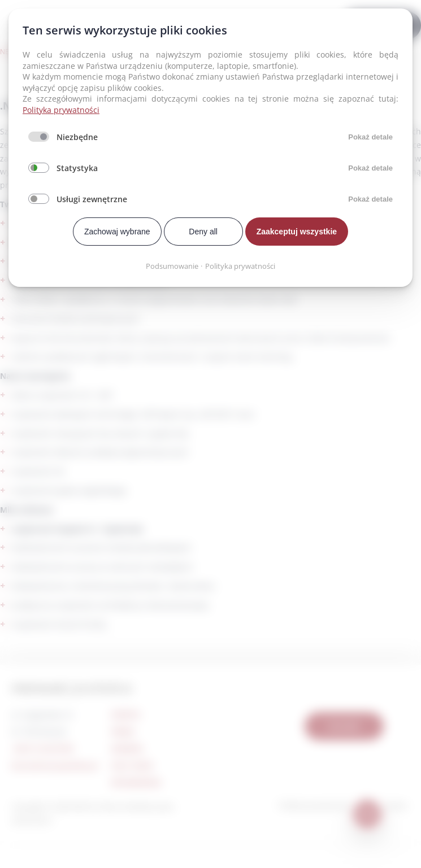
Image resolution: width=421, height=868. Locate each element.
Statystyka (77, 168)
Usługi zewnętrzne (92, 199)
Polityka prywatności (61, 110)
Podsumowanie (172, 266)
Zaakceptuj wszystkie (297, 232)
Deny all (203, 232)
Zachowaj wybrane (117, 232)
